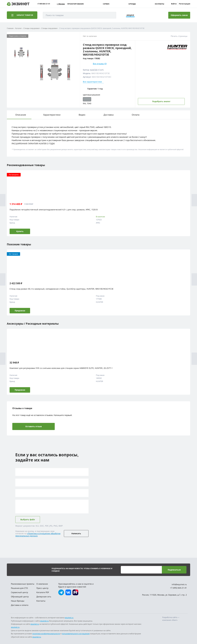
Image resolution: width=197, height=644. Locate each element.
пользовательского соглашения (76, 634)
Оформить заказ (179, 15)
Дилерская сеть (44, 597)
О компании (42, 584)
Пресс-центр (42, 588)
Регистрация (185, 4)
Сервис (106, 4)
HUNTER (94, 70)
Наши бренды (18, 601)
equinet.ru (69, 618)
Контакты (160, 4)
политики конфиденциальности (46, 634)
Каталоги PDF (43, 592)
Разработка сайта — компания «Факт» (171, 619)
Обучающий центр (20, 597)
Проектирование (76, 4)
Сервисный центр (19, 592)
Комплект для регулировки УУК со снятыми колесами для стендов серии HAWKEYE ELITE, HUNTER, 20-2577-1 (61, 368)
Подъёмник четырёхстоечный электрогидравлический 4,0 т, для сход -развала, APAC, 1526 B (54, 210)
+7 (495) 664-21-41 (178, 588)
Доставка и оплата (20, 605)
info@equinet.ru (179, 584)
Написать (76, 533)
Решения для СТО (19, 588)
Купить (20, 231)
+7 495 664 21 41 (44, 4)
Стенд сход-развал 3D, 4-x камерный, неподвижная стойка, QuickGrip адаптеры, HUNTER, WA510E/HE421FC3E (61, 289)
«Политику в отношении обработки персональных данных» (38, 535)
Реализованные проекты (23, 584)
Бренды (132, 4)
